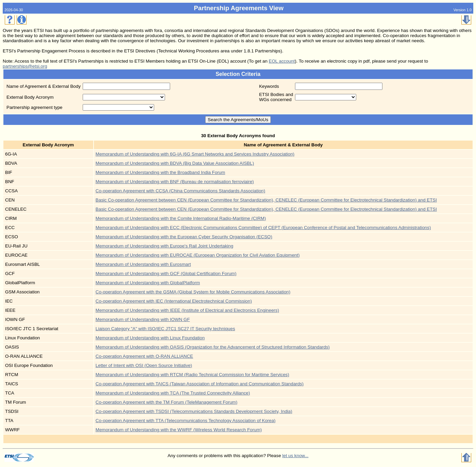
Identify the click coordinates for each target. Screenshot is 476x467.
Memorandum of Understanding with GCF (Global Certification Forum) (166, 273)
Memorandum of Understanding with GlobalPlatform (148, 283)
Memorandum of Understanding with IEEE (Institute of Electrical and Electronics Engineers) (187, 310)
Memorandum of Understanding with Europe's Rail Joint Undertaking (165, 246)
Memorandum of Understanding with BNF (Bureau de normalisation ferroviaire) (175, 182)
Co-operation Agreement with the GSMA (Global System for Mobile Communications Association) (193, 292)
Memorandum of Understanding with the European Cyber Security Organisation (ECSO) (184, 237)
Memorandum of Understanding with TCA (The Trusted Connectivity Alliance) (173, 393)
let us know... (296, 456)
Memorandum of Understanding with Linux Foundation (150, 338)
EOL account (282, 61)
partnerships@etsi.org (25, 66)
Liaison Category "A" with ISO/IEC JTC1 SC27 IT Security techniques (165, 329)
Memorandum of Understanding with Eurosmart (143, 264)
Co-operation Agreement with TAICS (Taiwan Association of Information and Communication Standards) (200, 384)
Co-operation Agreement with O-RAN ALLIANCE (144, 356)
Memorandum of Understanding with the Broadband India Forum (160, 172)
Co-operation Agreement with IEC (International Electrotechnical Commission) (174, 301)
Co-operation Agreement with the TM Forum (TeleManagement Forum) (167, 402)
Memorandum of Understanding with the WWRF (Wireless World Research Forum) (179, 430)
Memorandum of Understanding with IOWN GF (143, 319)
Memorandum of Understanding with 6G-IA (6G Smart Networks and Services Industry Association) (195, 154)
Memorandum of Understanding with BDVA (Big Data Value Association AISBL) (175, 163)
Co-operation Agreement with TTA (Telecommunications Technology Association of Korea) (186, 421)
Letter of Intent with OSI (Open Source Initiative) (144, 365)
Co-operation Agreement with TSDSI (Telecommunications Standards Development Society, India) (194, 411)
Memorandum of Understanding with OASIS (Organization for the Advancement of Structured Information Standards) (213, 347)
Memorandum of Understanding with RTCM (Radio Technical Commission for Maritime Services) (192, 375)
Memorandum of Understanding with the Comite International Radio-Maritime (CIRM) (181, 218)
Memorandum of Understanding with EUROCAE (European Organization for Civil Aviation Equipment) (198, 255)
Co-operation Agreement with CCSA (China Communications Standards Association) (180, 191)
